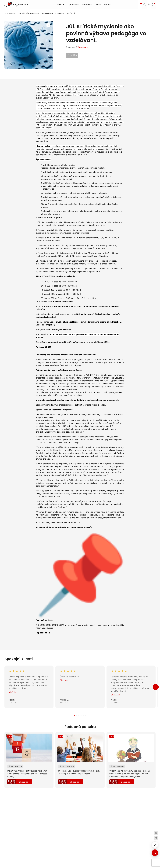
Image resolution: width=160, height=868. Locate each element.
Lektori (99, 5)
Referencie (88, 5)
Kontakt (109, 5)
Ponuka (62, 5)
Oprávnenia (75, 5)
